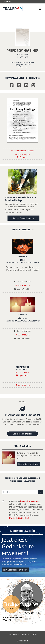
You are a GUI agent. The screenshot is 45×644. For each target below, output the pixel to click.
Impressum (14, 634)
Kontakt (26, 634)
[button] (40, 492)
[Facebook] (12, 85)
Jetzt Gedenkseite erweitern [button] (15, 570)
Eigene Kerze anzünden (28, 464)
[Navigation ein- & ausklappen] (40, 9)
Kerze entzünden (22, 281)
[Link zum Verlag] (16, 9)
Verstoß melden (22, 289)
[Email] (26, 85)
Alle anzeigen (23, 154)
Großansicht (23, 373)
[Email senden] (20, 492)
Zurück (6, 2)
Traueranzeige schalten (22, 151)
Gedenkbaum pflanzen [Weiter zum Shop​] (22, 434)
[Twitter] (19, 85)
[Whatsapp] (33, 85)
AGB (35, 634)
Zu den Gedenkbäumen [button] (23, 218)
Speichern (22, 375)
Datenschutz (23, 641)
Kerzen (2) (22, 157)
